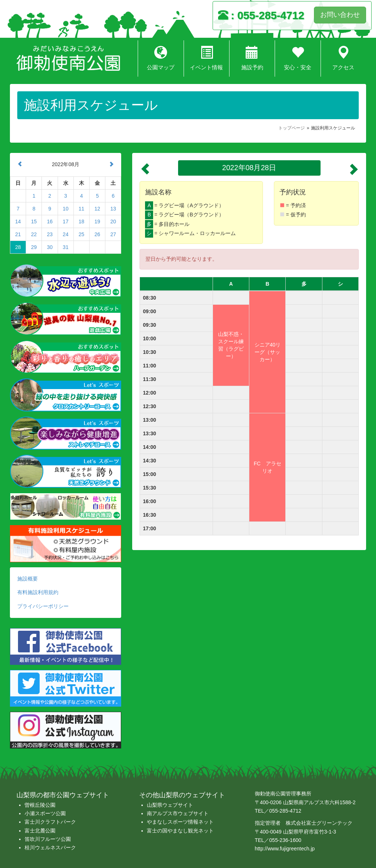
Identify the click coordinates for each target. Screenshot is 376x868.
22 (34, 234)
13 (113, 209)
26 (97, 234)
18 (82, 221)
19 (97, 221)
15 (34, 221)
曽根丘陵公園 (40, 805)
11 (82, 209)
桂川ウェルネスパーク (50, 847)
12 (97, 209)
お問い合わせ (340, 15)
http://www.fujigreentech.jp (285, 849)
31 (66, 247)
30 (50, 247)
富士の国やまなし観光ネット (180, 831)
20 (113, 221)
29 (34, 247)
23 (50, 234)
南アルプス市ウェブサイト (178, 813)
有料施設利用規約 (38, 592)
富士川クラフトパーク (50, 822)
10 (66, 209)
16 (50, 221)
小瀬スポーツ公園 (45, 813)
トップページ (292, 128)
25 (82, 234)
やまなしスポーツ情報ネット (180, 822)
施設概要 (28, 579)
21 (18, 234)
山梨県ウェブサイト (170, 805)
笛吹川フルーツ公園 (48, 839)
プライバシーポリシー (43, 606)
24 (66, 234)
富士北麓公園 (40, 831)
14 (18, 221)
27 (113, 234)
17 (66, 221)
